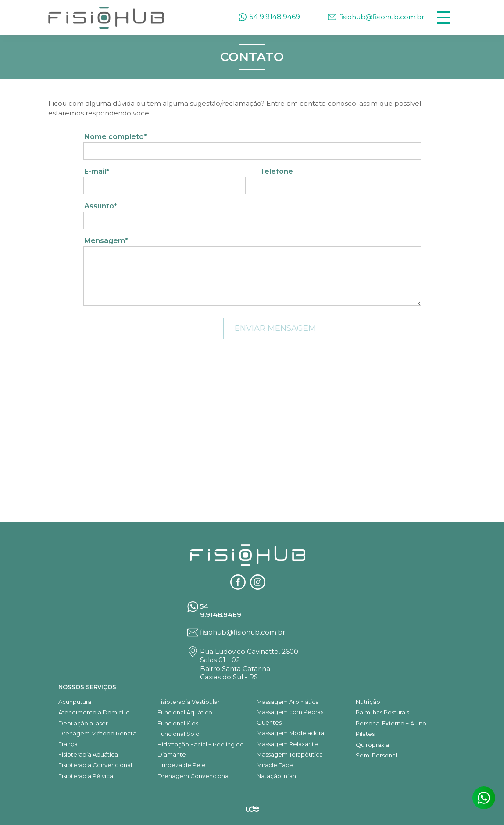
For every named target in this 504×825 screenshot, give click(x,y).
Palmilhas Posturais (382, 712)
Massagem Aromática (288, 702)
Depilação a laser (83, 723)
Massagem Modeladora (290, 733)
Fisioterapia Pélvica (86, 776)
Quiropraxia (372, 745)
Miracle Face (275, 765)
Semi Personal (376, 755)
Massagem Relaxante (287, 744)
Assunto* (101, 206)
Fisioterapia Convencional (95, 765)
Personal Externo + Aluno (391, 723)
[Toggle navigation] (444, 18)
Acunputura (75, 702)
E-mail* (97, 171)
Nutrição (368, 702)
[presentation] (150, 334)
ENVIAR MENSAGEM (275, 328)
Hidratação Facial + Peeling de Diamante (201, 749)
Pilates (365, 734)
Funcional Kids (178, 723)
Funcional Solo (179, 734)
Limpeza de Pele (182, 765)
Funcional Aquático (185, 712)
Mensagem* (106, 241)
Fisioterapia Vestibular (189, 702)
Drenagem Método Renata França (97, 738)
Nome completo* (116, 137)
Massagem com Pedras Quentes (290, 717)
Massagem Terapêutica (290, 754)
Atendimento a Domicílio (94, 712)
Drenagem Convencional (194, 776)
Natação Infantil (279, 776)
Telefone (276, 171)
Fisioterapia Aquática (88, 754)
